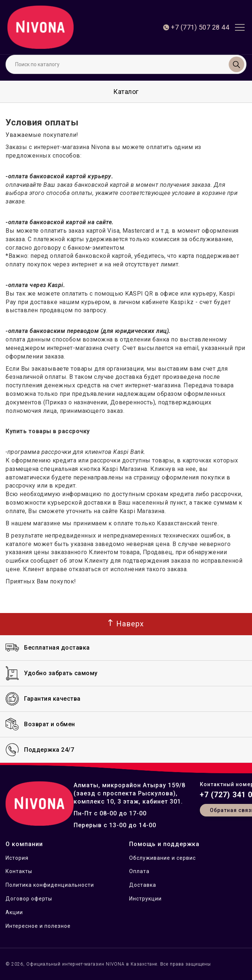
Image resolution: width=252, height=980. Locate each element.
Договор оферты (29, 899)
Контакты (19, 871)
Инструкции (145, 899)
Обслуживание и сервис (162, 858)
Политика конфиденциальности (50, 885)
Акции (14, 912)
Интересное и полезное (38, 926)
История (17, 858)
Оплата (139, 871)
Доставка (143, 885)
